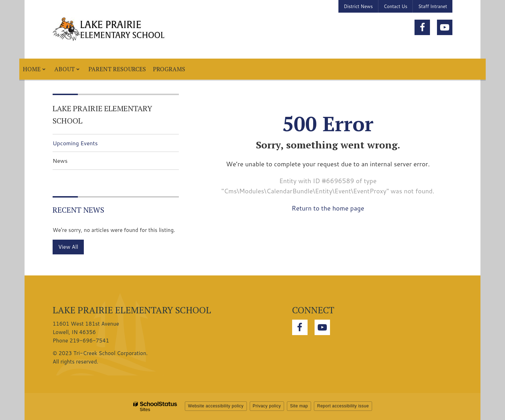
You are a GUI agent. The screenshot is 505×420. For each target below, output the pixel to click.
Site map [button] (299, 406)
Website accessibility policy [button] (216, 406)
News (60, 161)
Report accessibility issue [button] (343, 406)
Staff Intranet (433, 6)
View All (68, 247)
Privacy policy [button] (267, 406)
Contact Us (395, 6)
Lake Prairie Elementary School (102, 114)
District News (358, 6)
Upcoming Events (75, 143)
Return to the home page (328, 208)
